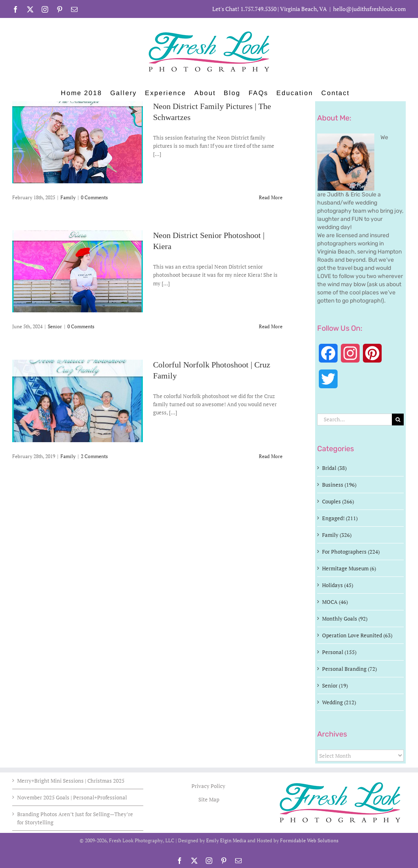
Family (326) (337, 535)
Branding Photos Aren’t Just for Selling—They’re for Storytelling (75, 818)
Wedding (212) (339, 702)
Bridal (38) (334, 468)
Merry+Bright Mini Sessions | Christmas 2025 (71, 781)
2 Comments (94, 456)
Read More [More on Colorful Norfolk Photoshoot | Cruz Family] (271, 456)
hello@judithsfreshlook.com (369, 9)
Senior (55, 326)
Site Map (209, 799)
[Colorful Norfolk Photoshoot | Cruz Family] (78, 401)
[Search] (398, 420)
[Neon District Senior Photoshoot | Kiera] (78, 271)
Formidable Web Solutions (309, 840)
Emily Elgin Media (226, 840)
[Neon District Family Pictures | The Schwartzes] (78, 142)
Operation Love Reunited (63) (357, 635)
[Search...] (355, 420)
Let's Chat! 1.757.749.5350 (244, 9)
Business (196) (339, 485)
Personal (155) (339, 652)
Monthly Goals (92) (345, 619)
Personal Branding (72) (349, 669)
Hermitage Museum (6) (349, 568)
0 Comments (94, 197)
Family (68, 197)
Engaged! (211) (340, 518)
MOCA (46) (335, 602)
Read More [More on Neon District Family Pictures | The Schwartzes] (271, 197)
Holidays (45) (338, 585)
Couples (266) (338, 501)
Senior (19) (335, 685)
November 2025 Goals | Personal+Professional (72, 797)
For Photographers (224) (351, 552)
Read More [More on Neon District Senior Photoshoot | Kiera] (271, 326)
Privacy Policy (209, 786)
